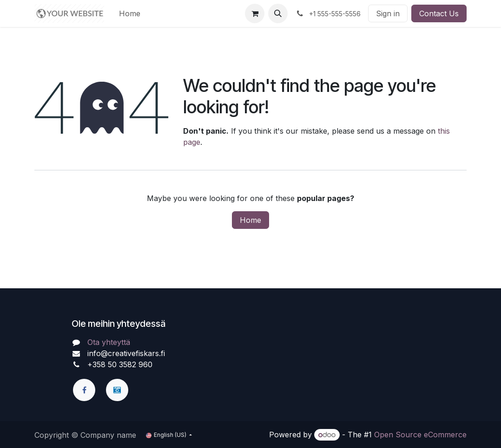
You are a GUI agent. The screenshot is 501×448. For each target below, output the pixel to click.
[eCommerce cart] (255, 13)
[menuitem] (130, 13)
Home (250, 220)
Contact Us (439, 13)
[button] (278, 13)
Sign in (388, 13)
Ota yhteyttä (109, 342)
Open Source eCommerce (420, 435)
